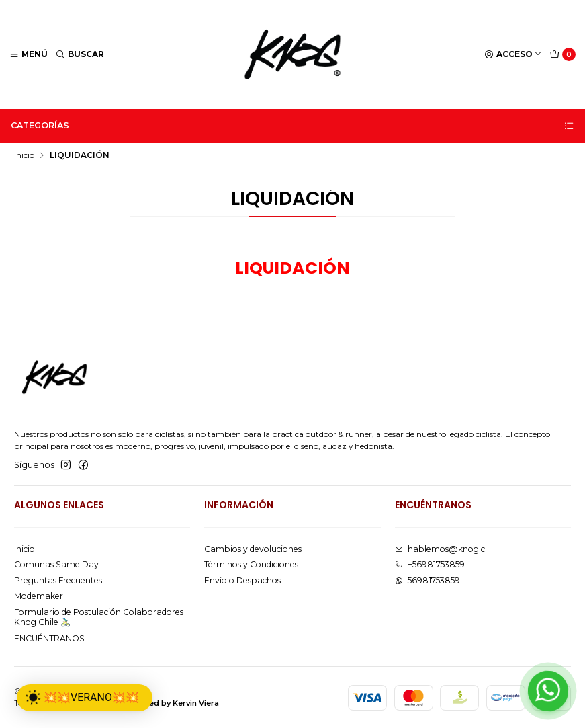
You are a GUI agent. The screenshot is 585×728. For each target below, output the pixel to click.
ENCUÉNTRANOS (49, 638)
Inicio (24, 155)
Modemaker (39, 596)
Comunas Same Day (56, 564)
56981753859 (428, 580)
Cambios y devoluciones (253, 549)
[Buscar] (80, 55)
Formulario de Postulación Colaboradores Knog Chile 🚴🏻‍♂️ (99, 617)
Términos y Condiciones (251, 564)
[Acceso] (513, 55)
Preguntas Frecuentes (58, 580)
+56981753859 (430, 564)
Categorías (293, 126)
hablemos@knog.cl (441, 549)
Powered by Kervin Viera (171, 703)
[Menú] (29, 55)
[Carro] (563, 55)
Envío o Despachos (242, 580)
